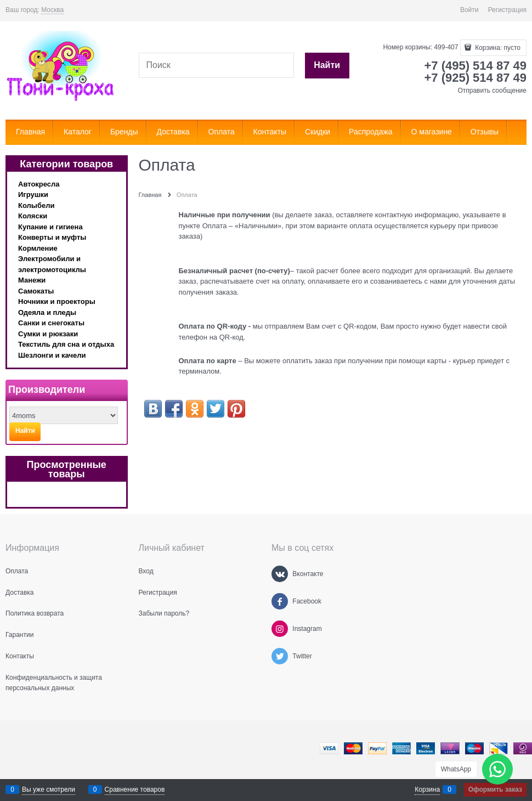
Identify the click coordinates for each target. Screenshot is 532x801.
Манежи (32, 280)
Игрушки (33, 194)
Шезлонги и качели (52, 355)
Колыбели (36, 205)
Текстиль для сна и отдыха (66, 344)
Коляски (33, 216)
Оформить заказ (495, 789)
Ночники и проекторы (57, 301)
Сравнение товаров (135, 789)
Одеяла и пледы (47, 312)
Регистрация (507, 10)
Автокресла (39, 184)
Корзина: (497, 48)
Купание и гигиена (50, 227)
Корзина (427, 789)
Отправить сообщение (492, 91)
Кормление (38, 248)
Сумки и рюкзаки (48, 334)
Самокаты (36, 291)
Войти (469, 10)
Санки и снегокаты (51, 323)
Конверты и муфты (52, 237)
